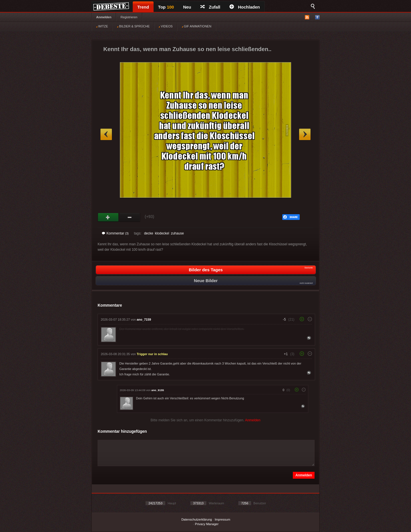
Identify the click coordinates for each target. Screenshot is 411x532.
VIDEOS (166, 26)
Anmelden (104, 17)
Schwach (130, 217)
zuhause (177, 233)
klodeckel (162, 233)
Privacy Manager (207, 524)
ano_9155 (158, 390)
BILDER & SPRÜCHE (133, 26)
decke (149, 233)
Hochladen (245, 7)
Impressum (222, 519)
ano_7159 (144, 319)
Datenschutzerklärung (197, 519)
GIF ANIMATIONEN (197, 26)
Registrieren (129, 17)
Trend (143, 7)
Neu (187, 7)
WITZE (102, 26)
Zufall (210, 7)
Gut (108, 217)
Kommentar (115, 233)
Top (166, 7)
